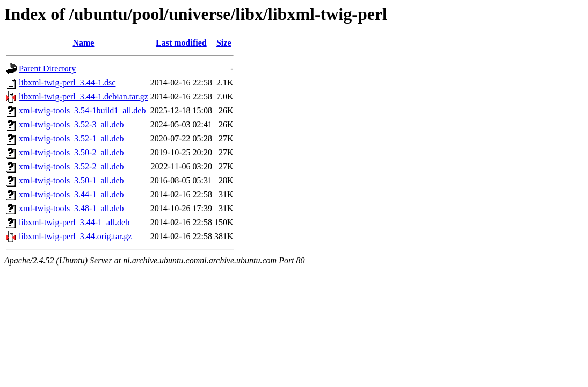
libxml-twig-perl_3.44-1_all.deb (74, 222)
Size (224, 43)
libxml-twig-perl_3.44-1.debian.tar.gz (84, 96)
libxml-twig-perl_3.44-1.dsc (67, 83)
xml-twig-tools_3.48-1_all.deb (71, 208)
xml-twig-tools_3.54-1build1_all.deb (82, 110)
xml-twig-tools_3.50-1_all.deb (71, 180)
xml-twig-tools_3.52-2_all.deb (71, 166)
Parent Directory (47, 69)
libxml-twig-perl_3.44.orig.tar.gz (75, 236)
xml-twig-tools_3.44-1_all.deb (71, 194)
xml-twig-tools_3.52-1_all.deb (71, 138)
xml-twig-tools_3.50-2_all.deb (71, 152)
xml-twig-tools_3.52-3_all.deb (71, 124)
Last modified (181, 43)
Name (83, 43)
